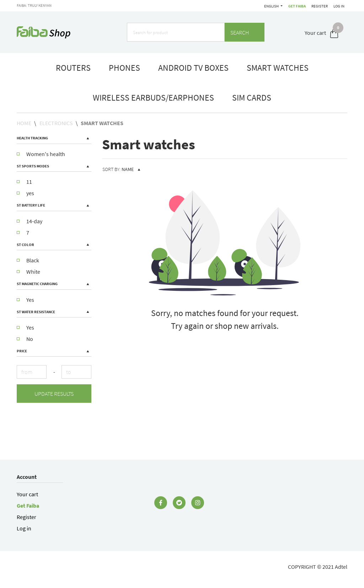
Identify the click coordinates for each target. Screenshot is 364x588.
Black (28, 260)
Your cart (27, 494)
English (293, 6)
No (25, 339)
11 (24, 182)
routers (73, 68)
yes (25, 193)
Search (245, 32)
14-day (30, 221)
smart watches (278, 68)
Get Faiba (270, 6)
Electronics (56, 123)
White (28, 272)
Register (318, 6)
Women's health (41, 154)
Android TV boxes (193, 68)
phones (124, 68)
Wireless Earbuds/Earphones (153, 98)
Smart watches (102, 123)
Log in (339, 6)
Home (24, 123)
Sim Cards (252, 98)
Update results (54, 394)
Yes (25, 300)
